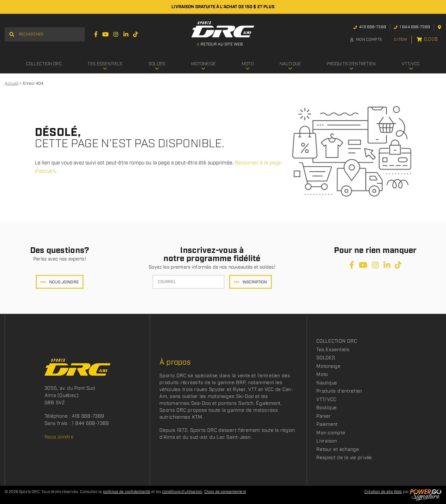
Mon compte (364, 40)
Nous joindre (64, 282)
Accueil (12, 84)
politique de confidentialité (127, 492)
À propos (175, 362)
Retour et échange (338, 450)
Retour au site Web (222, 45)
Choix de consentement (225, 492)
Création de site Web (383, 492)
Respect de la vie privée (344, 458)
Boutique (327, 408)
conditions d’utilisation (182, 492)
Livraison (327, 441)
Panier (324, 416)
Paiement (327, 425)
